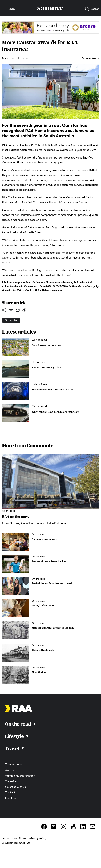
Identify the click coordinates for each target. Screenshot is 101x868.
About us (10, 798)
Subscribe (11, 320)
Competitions (13, 765)
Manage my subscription (20, 776)
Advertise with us (15, 787)
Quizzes (10, 770)
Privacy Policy (37, 838)
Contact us (12, 792)
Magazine (11, 781)
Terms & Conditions (14, 838)
